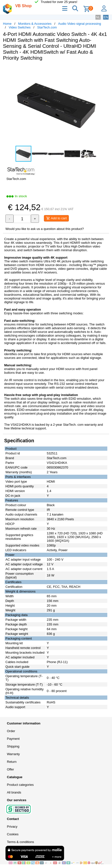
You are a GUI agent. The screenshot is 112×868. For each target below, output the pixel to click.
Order (11, 731)
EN (106, 17)
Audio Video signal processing (80, 24)
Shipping (13, 746)
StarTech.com (47, 27)
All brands (14, 792)
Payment (13, 739)
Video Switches (20, 27)
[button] (105, 70)
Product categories (20, 785)
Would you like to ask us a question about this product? (45, 229)
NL (98, 17)
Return (12, 762)
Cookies (13, 834)
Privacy (12, 827)
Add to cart (56, 218)
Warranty (13, 754)
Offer (10, 769)
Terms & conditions (20, 842)
